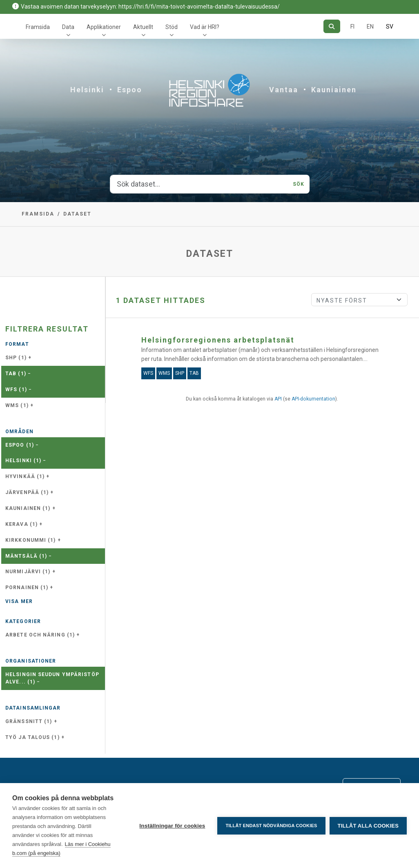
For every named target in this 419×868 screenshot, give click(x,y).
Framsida (38, 27)
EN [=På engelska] (370, 27)
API (278, 399)
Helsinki (87, 90)
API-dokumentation (313, 399)
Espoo (130, 90)
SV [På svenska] (390, 27)
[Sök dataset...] (199, 184)
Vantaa (284, 90)
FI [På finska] (352, 27)
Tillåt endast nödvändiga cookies (271, 826)
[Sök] (332, 26)
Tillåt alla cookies (368, 826)
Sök (299, 184)
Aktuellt (143, 27)
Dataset (77, 214)
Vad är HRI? (205, 27)
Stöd (172, 27)
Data (68, 27)
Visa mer (19, 601)
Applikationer (104, 27)
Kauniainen (334, 90)
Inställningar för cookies (172, 826)
